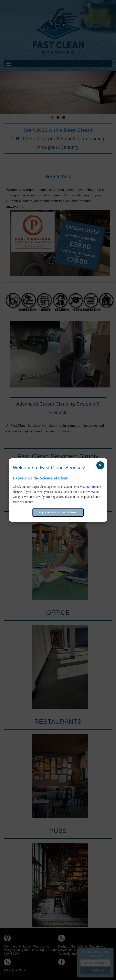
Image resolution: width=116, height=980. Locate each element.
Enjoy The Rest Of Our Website (58, 512)
